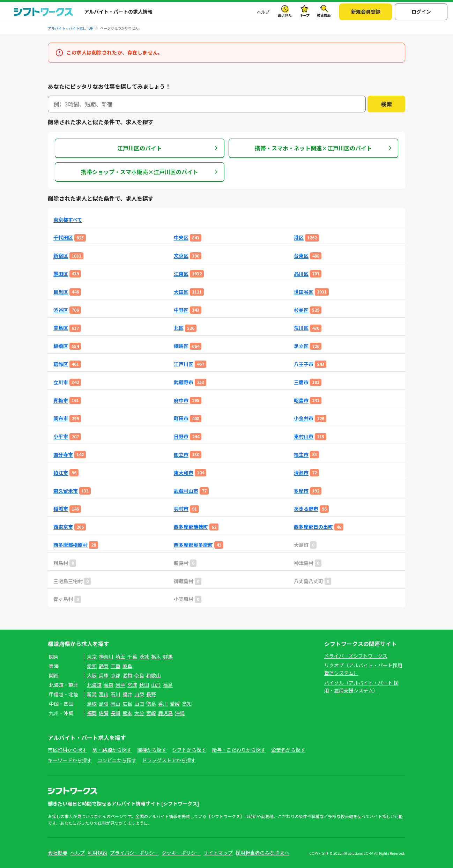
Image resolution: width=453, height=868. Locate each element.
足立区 (301, 346)
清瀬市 (301, 473)
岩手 (120, 685)
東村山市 (304, 436)
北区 (179, 328)
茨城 (144, 656)
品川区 (301, 274)
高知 (187, 704)
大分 (139, 713)
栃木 (156, 656)
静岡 (104, 666)
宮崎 (151, 713)
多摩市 (301, 491)
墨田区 (61, 274)
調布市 (61, 418)
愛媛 (175, 704)
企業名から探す (288, 750)
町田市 (181, 418)
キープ (305, 15)
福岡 (92, 713)
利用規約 (97, 853)
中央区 (181, 238)
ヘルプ (263, 12)
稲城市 (61, 509)
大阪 (92, 675)
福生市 (301, 455)
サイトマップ (218, 853)
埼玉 (120, 656)
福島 (168, 685)
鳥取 (92, 704)
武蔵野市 (184, 382)
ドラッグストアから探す (169, 760)
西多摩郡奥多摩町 (193, 545)
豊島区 (61, 328)
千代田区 (63, 238)
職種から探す (152, 750)
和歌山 (154, 675)
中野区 (181, 310)
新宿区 (61, 256)
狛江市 (61, 473)
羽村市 (181, 509)
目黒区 (61, 292)
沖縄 (180, 713)
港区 (299, 238)
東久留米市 (66, 491)
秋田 (144, 685)
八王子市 (304, 364)
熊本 (127, 713)
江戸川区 (184, 364)
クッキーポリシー (181, 853)
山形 (156, 685)
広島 (127, 704)
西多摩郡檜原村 (70, 545)
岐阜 (127, 666)
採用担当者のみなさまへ (262, 853)
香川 (163, 704)
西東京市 (63, 527)
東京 (92, 656)
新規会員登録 (366, 12)
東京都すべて (68, 220)
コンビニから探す (117, 760)
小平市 (61, 436)
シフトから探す (189, 750)
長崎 (116, 713)
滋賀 (127, 675)
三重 (116, 666)
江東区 (181, 274)
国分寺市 (63, 455)
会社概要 (58, 853)
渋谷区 (61, 310)
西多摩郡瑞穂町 (191, 527)
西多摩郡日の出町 (313, 527)
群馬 (168, 656)
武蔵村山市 (186, 491)
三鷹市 (301, 382)
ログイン (421, 12)
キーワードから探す (70, 760)
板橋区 (61, 346)
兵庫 (104, 675)
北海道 (94, 685)
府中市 (181, 400)
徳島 (151, 704)
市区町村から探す (67, 750)
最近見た (285, 15)
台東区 (301, 256)
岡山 (116, 704)
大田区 (181, 292)
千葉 (132, 656)
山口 (139, 704)
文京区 (181, 256)
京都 (116, 675)
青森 (109, 685)
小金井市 (304, 418)
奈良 (139, 675)
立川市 (61, 382)
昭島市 (301, 400)
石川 (116, 694)
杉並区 (301, 310)
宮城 (132, 685)
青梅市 (61, 400)
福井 (127, 694)
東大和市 (184, 473)
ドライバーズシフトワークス (356, 656)
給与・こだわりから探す (239, 750)
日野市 (181, 436)
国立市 (181, 455)
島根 (104, 704)
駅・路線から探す (112, 750)
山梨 (139, 694)
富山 (104, 694)
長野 (151, 694)
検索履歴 (324, 15)
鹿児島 (165, 713)
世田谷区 (304, 292)
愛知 (92, 666)
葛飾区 (61, 364)
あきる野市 (306, 509)
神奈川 (106, 656)
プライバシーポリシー (134, 853)
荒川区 (301, 328)
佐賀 (104, 713)
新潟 (92, 694)
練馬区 (181, 346)
